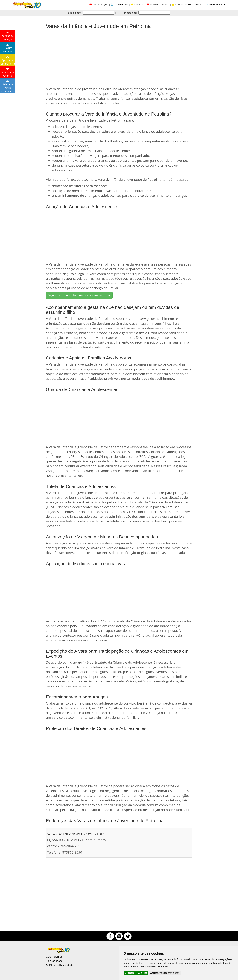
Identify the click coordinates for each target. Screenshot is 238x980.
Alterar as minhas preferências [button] (165, 973)
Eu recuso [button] (142, 973)
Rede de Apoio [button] (216, 5)
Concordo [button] (130, 973)
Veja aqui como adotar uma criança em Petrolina (79, 295)
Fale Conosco (54, 961)
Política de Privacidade (60, 966)
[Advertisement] (119, 56)
